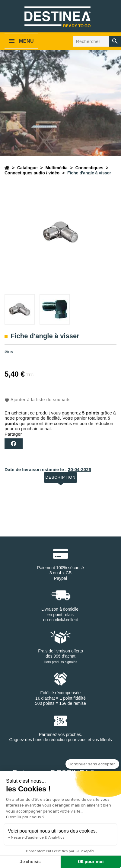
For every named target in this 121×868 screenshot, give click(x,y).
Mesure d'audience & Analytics (38, 837)
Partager (14, 444)
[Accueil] (7, 168)
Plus (9, 352)
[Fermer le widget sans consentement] (92, 764)
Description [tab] (61, 477)
